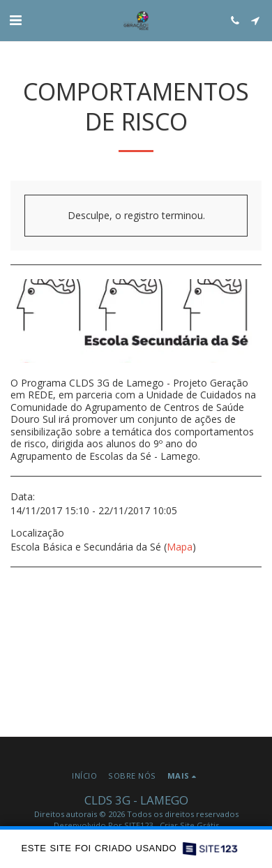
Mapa (180, 547)
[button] (15, 20)
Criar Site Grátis (189, 825)
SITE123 (138, 825)
